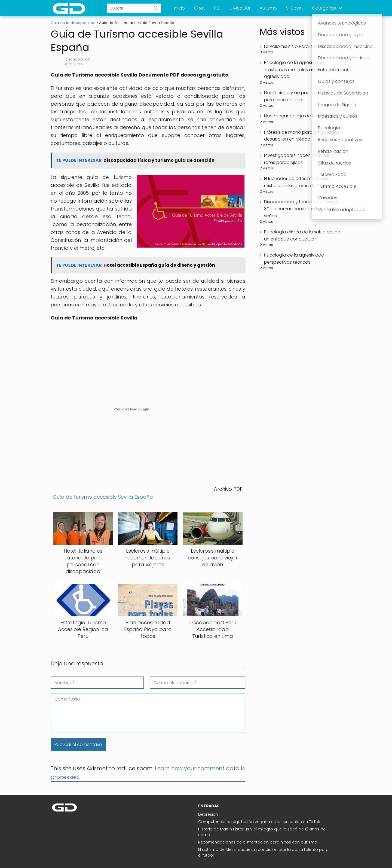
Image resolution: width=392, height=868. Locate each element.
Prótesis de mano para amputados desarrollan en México (302, 136)
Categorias (324, 8)
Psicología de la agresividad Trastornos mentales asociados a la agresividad (302, 69)
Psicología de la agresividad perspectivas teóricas (294, 259)
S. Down (294, 8)
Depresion (208, 814)
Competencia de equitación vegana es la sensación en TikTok (259, 822)
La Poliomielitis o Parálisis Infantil (297, 46)
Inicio (179, 8)
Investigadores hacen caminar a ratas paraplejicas (299, 159)
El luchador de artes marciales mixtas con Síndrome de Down (296, 182)
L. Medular (240, 8)
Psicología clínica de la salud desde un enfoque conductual (302, 235)
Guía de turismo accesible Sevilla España (103, 497)
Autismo (268, 8)
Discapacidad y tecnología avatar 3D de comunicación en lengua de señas (301, 209)
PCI (217, 8)
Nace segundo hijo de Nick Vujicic (299, 116)
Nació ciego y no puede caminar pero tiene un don (299, 96)
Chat (199, 8)
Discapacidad (77, 59)
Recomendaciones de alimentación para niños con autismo (258, 842)
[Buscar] (156, 8)
